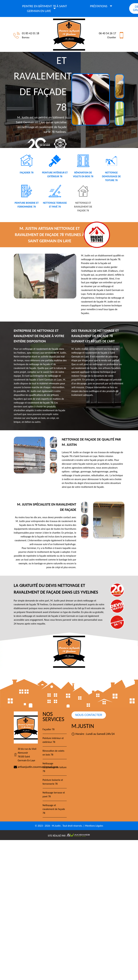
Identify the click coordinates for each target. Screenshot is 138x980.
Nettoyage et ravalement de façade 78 (54, 809)
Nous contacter (89, 715)
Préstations (99, 6)
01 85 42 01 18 (31, 33)
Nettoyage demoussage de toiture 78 (55, 767)
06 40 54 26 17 (108, 33)
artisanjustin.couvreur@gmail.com (26, 767)
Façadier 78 (49, 729)
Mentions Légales (94, 826)
